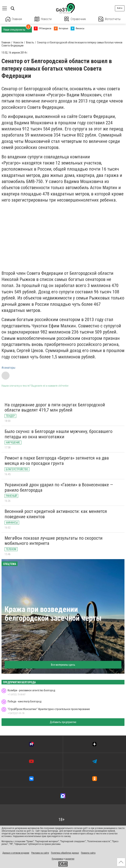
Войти (120, 8)
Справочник (75, 19)
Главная (14, 19)
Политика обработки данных (65, 853)
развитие (70, 859)
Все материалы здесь (63, 665)
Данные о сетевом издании (16, 853)
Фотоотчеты (109, 19)
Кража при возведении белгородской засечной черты (53, 614)
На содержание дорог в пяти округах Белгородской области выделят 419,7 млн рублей (55, 408)
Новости (43, 19)
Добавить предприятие (63, 722)
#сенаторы (8, 368)
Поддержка (57, 859)
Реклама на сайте (40, 853)
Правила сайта (88, 853)
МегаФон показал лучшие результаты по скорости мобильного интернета (54, 541)
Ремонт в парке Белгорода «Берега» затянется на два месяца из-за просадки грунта (57, 461)
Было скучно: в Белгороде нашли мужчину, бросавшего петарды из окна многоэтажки (59, 434)
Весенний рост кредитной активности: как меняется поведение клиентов (56, 514)
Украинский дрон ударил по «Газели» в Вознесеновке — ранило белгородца (59, 487)
